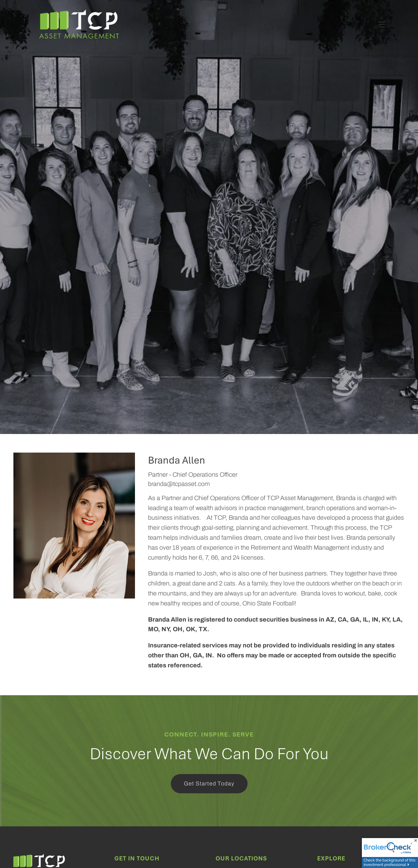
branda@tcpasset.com (179, 484)
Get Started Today (209, 784)
